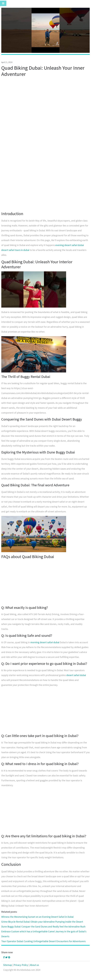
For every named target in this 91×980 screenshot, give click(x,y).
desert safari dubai (76, 675)
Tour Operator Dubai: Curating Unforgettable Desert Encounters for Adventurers (43, 941)
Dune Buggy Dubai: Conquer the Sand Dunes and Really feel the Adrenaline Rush (43, 927)
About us (34, 965)
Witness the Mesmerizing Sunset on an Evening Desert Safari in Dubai (37, 917)
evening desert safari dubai (70, 245)
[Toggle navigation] (3, 3)
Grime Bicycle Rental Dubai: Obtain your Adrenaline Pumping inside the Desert (42, 922)
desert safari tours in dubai (15, 250)
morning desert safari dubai (45, 642)
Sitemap (8, 965)
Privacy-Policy (21, 965)
